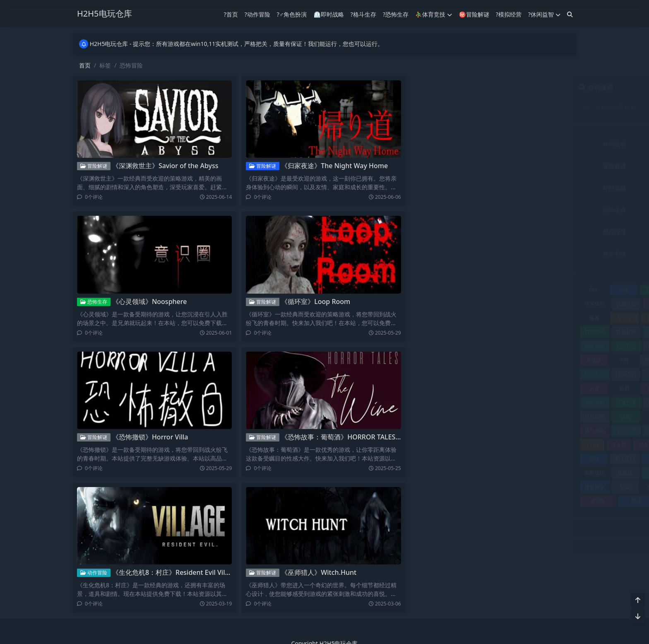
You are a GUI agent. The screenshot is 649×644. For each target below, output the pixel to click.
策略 (524, 459)
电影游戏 (555, 445)
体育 (495, 304)
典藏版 (494, 318)
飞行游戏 (552, 501)
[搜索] (570, 14)
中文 (463, 290)
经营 (495, 473)
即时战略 (454, 188)
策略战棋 (433, 473)
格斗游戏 (433, 431)
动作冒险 (91, 573)
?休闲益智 (544, 14)
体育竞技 (535, 144)
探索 (464, 416)
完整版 (494, 388)
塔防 (495, 374)
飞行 (514, 501)
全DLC (463, 318)
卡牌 (463, 360)
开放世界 (465, 402)
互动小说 (494, 290)
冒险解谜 (91, 166)
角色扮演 (535, 232)
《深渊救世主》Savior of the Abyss (162, 166)
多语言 (556, 374)
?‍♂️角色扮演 (292, 14)
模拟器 (525, 431)
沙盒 (482, 445)
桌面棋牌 (465, 431)
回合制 (464, 374)
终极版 (464, 473)
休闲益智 (454, 144)
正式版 (431, 445)
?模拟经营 (509, 14)
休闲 (524, 290)
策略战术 (555, 459)
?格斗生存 (363, 14)
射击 (556, 388)
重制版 (437, 501)
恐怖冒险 (555, 402)
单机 (557, 346)
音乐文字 (535, 254)
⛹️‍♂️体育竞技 (434, 14)
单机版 (433, 360)
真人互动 (464, 459)
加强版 (527, 332)
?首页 (231, 14)
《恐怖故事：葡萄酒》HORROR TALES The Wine (351, 437)
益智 (433, 459)
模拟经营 (454, 232)
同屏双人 (555, 360)
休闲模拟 (433, 304)
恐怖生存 (91, 302)
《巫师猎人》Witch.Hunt (316, 572)
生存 (528, 445)
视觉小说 (555, 473)
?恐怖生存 (396, 14)
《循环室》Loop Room (313, 301)
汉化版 (457, 445)
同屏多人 (433, 374)
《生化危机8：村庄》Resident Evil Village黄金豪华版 (189, 572)
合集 (524, 360)
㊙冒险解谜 (474, 14)
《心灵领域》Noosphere (147, 301)
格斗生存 (535, 210)
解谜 (464, 487)
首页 (85, 65)
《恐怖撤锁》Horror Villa (147, 437)
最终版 (526, 416)
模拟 (495, 431)
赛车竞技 (454, 254)
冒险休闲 (555, 318)
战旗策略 (433, 416)
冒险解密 (465, 332)
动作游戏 (497, 346)
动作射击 (465, 346)
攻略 (495, 416)
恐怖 (526, 402)
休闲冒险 (555, 290)
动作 (557, 332)
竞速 (495, 459)
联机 (524, 473)
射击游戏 (433, 402)
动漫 (527, 346)
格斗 (556, 416)
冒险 (524, 318)
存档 (463, 388)
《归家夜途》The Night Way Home (332, 166)
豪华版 (493, 487)
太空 (433, 388)
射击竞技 (535, 188)
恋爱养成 (497, 402)
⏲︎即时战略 (328, 14)
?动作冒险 (257, 14)
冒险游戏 (433, 332)
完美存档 (525, 388)
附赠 (475, 501)
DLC (433, 290)
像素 (433, 318)
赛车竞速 (555, 487)
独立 (505, 445)
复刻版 (526, 374)
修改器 (557, 304)
